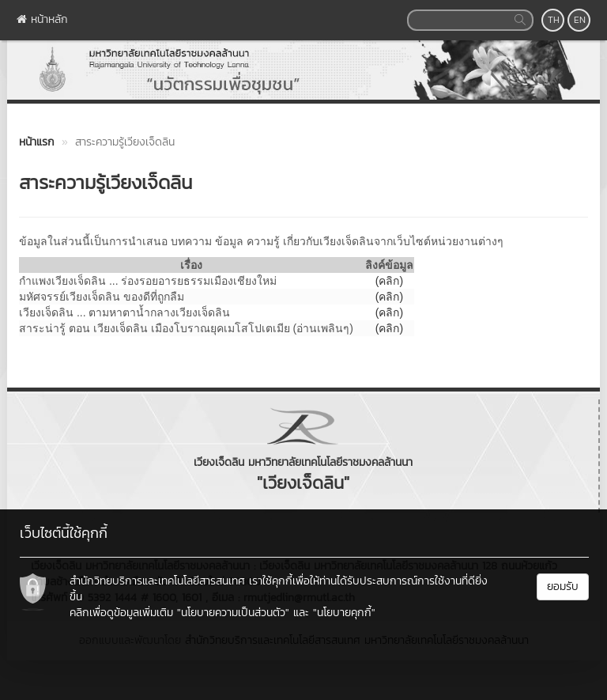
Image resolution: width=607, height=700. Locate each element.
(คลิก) (389, 297)
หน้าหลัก (42, 19)
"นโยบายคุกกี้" (344, 613)
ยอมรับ (563, 586)
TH (554, 20)
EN (580, 20)
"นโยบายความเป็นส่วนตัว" (233, 613)
